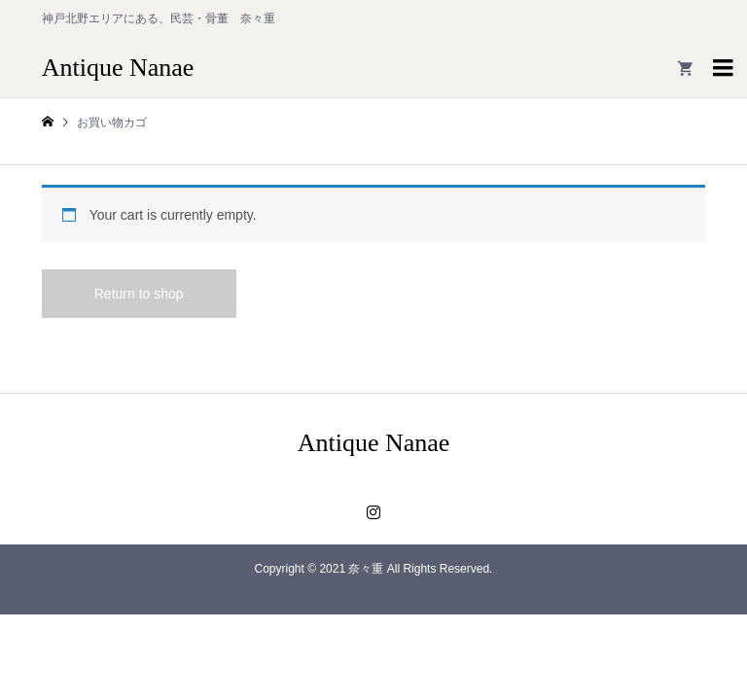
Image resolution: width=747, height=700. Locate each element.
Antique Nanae (118, 68)
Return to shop (139, 294)
